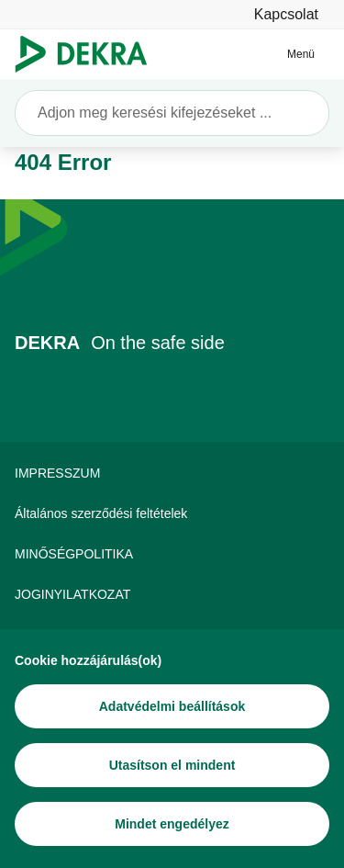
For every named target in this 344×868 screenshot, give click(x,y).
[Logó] (89, 54)
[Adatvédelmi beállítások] (172, 706)
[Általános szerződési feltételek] (172, 513)
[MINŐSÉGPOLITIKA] (172, 554)
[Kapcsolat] (286, 14)
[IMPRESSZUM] (172, 473)
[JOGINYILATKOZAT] (172, 594)
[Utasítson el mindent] (172, 765)
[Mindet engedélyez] (172, 824)
